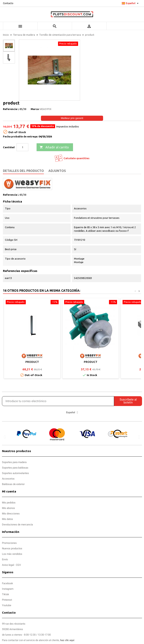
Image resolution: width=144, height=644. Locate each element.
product (32, 362)
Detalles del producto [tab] (23, 171)
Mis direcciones (11, 514)
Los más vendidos (12, 554)
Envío (5, 559)
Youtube (7, 605)
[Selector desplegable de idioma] (131, 3)
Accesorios (8, 479)
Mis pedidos (9, 503)
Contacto (8, 3)
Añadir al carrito (54, 147)
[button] (5, 437)
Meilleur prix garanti (72, 118)
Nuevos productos (12, 548)
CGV (18, 565)
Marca (35, 109)
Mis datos (7, 519)
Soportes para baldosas (15, 468)
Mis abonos (8, 508)
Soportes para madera (14, 462)
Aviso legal (8, 565)
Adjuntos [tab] (57, 171)
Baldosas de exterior (13, 484)
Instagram (8, 589)
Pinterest (7, 600)
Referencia (10, 109)
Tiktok (6, 594)
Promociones (9, 543)
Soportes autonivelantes (15, 473)
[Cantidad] (22, 147)
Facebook (7, 583)
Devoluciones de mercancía (17, 525)
